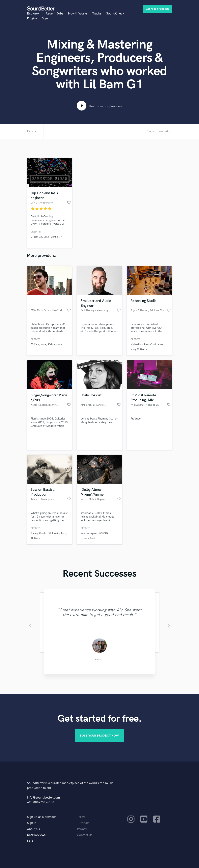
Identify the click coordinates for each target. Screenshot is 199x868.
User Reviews (36, 835)
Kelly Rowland (56, 345)
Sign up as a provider (41, 817)
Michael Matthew (139, 345)
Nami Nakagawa (89, 533)
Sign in (47, 18)
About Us (33, 829)
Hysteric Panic (88, 538)
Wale (44, 345)
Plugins (32, 18)
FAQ (30, 841)
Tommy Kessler (39, 533)
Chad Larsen (157, 345)
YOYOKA (104, 533)
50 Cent (35, 345)
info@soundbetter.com (43, 798)
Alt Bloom (36, 538)
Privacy (82, 829)
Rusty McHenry (139, 350)
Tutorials (83, 823)
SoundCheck (115, 14)
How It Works (78, 14)
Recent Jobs (54, 14)
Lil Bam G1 (36, 237)
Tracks (97, 14)
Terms (81, 817)
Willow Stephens (57, 533)
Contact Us (85, 835)
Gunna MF (56, 237)
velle (46, 237)
